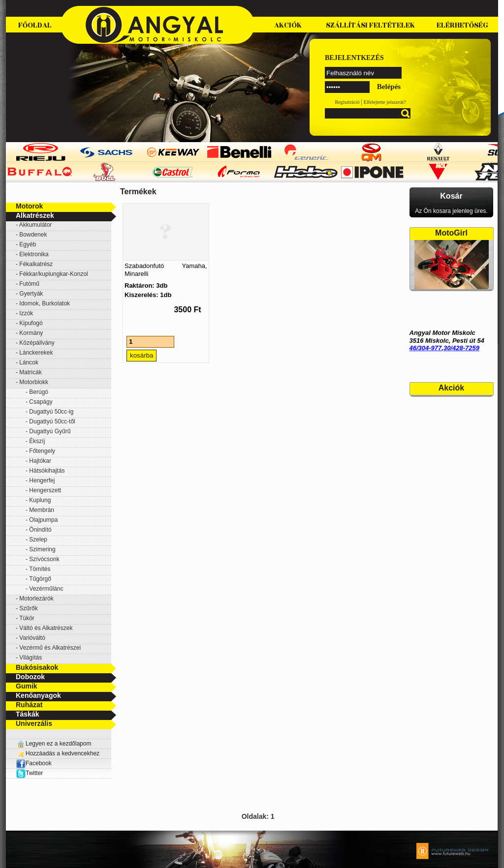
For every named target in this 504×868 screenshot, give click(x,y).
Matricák (30, 372)
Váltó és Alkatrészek (46, 628)
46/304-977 (426, 348)
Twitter (34, 773)
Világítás (31, 658)
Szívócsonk (44, 559)
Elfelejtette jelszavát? (385, 102)
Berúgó (39, 392)
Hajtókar (40, 461)
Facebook (34, 763)
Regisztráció (347, 102)
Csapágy (41, 402)
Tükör (27, 618)
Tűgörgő (40, 579)
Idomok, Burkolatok (45, 303)
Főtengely (42, 451)
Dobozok (30, 677)
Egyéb (28, 244)
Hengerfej (42, 480)
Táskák (27, 714)
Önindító (40, 530)
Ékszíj (37, 441)
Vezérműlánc (46, 589)
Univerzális (34, 723)
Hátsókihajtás (47, 471)
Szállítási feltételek (370, 25)
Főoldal (35, 25)
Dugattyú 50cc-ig (51, 412)
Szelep (38, 539)
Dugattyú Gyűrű (50, 431)
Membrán (42, 510)
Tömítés (40, 569)
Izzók (26, 313)
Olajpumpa (43, 520)
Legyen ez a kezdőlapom (58, 744)
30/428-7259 (461, 348)
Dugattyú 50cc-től (52, 421)
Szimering (42, 549)
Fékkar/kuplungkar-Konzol (53, 274)
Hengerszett (45, 490)
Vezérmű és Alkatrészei (50, 648)
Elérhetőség (462, 25)
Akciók (288, 25)
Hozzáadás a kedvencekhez (63, 753)
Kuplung (40, 500)
